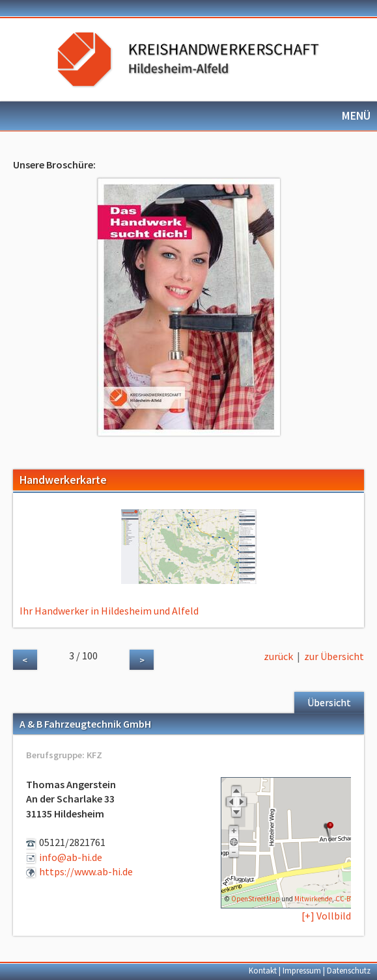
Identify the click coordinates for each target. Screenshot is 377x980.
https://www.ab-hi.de (86, 871)
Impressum (302, 970)
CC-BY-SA (349, 899)
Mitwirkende (313, 899)
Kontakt (263, 970)
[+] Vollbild (326, 916)
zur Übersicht (334, 656)
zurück (278, 656)
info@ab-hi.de (71, 857)
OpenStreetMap (256, 899)
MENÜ (356, 116)
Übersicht (329, 702)
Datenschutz (349, 970)
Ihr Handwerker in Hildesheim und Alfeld (109, 611)
